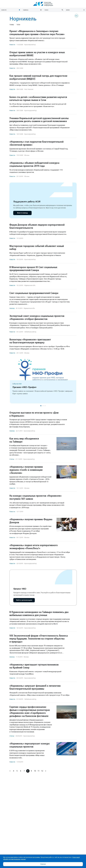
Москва (27, 155)
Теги (18, 25)
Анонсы (12, 308)
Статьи (12, 459)
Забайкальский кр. (30, 332)
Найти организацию (24, 600)
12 (42, 771)
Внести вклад (22, 213)
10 (35, 771)
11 (39, 771)
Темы (12, 25)
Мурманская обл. (30, 285)
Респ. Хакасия (29, 89)
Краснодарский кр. (31, 110)
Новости (12, 45)
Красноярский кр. (30, 45)
